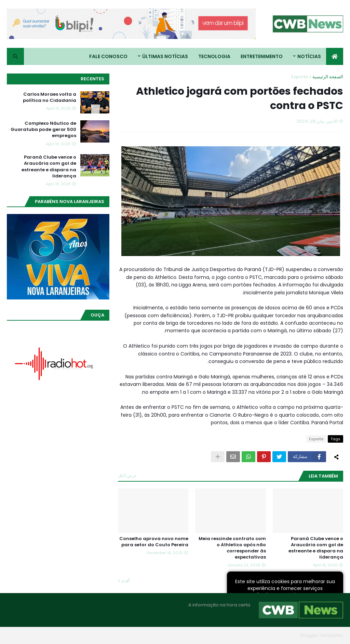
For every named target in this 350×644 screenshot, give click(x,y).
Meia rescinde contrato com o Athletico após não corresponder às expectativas (232, 548)
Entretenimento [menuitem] (262, 56)
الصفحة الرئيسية (328, 77)
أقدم (126, 581)
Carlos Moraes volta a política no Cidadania (50, 97)
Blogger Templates (322, 635)
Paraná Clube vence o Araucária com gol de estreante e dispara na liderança (316, 548)
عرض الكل (127, 476)
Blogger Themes (279, 635)
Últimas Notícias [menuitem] (165, 56)
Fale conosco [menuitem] (108, 56)
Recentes (92, 79)
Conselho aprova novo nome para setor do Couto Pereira (154, 542)
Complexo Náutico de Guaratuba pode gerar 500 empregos (43, 130)
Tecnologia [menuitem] (214, 56)
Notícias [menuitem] (309, 56)
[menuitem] (335, 56)
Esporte (300, 77)
